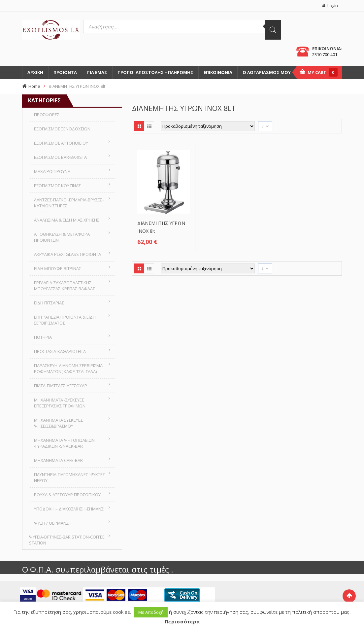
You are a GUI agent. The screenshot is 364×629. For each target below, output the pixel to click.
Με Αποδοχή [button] (151, 612)
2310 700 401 (325, 54)
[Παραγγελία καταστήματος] (208, 126)
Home (34, 86)
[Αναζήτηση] (273, 30)
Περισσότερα (182, 621)
